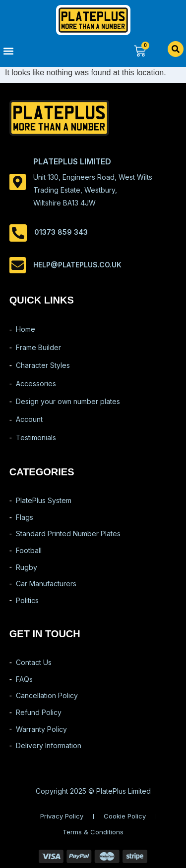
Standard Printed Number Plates (68, 534)
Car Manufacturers (46, 584)
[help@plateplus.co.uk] (18, 265)
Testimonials (36, 437)
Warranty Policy (41, 729)
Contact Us (34, 662)
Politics (27, 600)
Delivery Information (49, 745)
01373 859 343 (61, 232)
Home (26, 329)
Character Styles (43, 365)
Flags (25, 517)
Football (29, 550)
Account (29, 419)
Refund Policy (39, 712)
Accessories (36, 383)
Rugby (27, 567)
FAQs (24, 679)
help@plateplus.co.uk (77, 265)
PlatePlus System (44, 500)
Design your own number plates (68, 401)
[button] (47, 51)
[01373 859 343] (18, 233)
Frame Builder (38, 347)
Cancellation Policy (47, 695)
